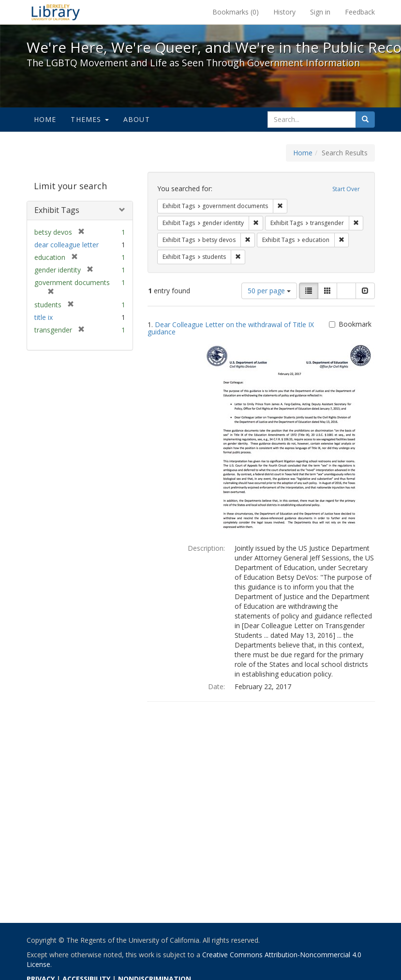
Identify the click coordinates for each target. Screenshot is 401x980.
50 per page (269, 291)
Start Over (346, 189)
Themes (89, 119)
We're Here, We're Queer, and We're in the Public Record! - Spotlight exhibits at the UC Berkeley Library (56, 12)
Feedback (360, 12)
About (137, 119)
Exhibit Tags (57, 210)
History (284, 12)
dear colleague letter (67, 245)
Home (45, 119)
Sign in (320, 12)
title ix (44, 317)
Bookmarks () (236, 12)
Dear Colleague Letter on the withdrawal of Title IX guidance (231, 328)
